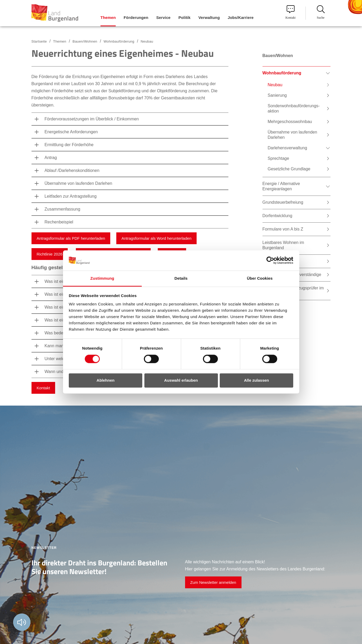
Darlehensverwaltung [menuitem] (287, 148)
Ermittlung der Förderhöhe (69, 145)
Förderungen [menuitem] (136, 17)
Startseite (39, 41)
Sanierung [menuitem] (277, 95)
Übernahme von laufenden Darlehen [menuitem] (293, 135)
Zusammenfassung (62, 209)
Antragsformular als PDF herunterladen (71, 238)
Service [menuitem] (163, 17)
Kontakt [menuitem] (290, 12)
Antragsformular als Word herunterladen (157, 238)
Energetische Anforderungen (71, 132)
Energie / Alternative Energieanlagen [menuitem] (281, 186)
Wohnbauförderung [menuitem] (282, 73)
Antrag (51, 158)
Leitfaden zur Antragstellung (71, 196)
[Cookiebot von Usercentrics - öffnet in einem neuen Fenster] (270, 260)
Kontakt (43, 388)
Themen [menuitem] (108, 17)
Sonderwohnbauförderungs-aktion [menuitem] (294, 108)
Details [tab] (181, 278)
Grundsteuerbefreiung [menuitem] (283, 202)
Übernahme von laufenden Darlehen (78, 183)
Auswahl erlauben (181, 380)
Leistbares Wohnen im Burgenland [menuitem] (283, 245)
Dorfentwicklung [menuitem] (277, 216)
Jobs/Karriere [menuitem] (241, 17)
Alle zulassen (256, 380)
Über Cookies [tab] (260, 278)
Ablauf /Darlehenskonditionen (72, 170)
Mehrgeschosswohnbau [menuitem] (290, 122)
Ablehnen (106, 380)
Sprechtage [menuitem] (279, 158)
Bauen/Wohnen (85, 41)
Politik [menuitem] (185, 17)
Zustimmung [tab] (102, 278)
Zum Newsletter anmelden (213, 582)
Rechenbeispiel (59, 222)
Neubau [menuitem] (275, 85)
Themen (60, 41)
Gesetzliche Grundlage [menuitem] (289, 169)
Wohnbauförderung (119, 41)
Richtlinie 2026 (50, 254)
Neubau (147, 41)
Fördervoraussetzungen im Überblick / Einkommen (92, 119)
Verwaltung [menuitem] (209, 17)
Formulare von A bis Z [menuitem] (283, 229)
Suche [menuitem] (321, 12)
